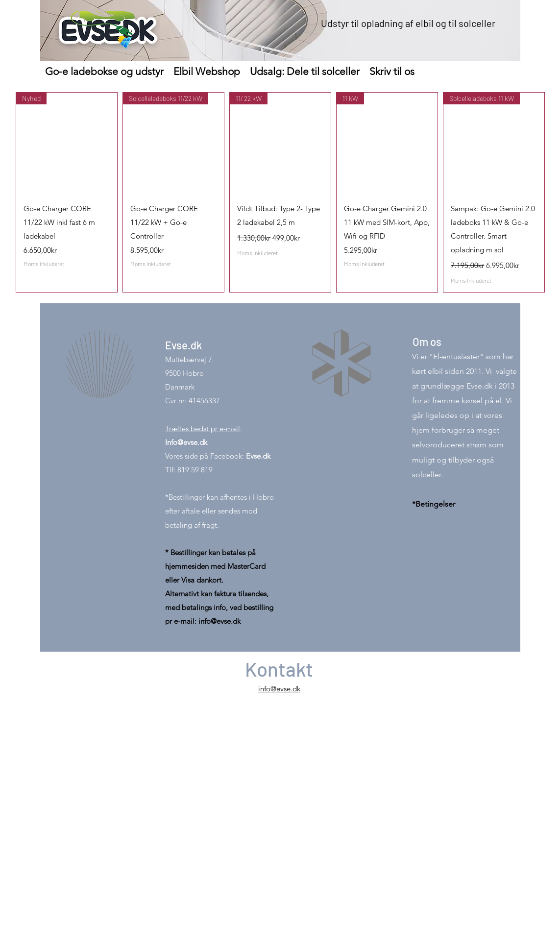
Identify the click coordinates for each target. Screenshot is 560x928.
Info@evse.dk (186, 442)
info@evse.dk (219, 621)
